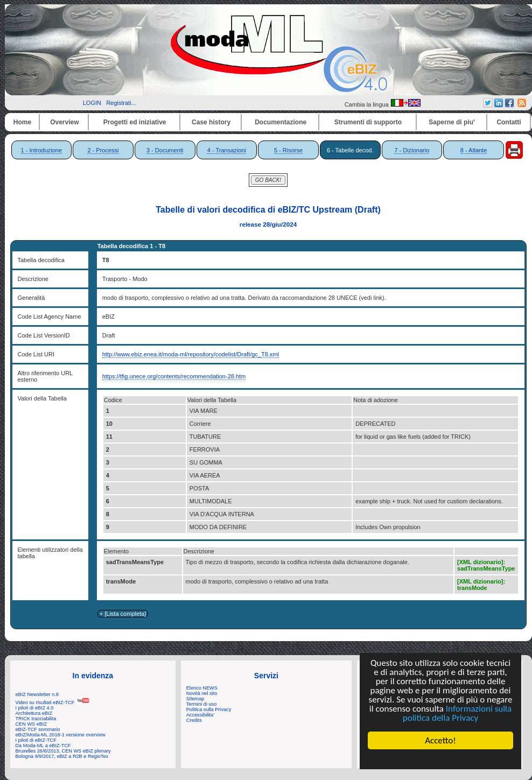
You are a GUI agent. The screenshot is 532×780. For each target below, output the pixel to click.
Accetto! (440, 740)
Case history (211, 122)
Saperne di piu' (452, 122)
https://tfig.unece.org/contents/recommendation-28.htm (174, 376)
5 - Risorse (288, 150)
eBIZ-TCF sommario (38, 729)
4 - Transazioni (227, 150)
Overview (64, 122)
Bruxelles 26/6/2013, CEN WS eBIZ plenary (63, 751)
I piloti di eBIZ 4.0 (35, 708)
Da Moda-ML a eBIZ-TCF (43, 746)
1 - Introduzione (41, 150)
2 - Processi (103, 150)
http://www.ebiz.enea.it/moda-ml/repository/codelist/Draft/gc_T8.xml (191, 354)
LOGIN (92, 103)
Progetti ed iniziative (135, 122)
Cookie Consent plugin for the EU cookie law (440, 759)
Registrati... (121, 103)
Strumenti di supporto (368, 122)
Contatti (509, 122)
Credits (194, 720)
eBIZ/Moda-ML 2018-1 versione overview (61, 735)
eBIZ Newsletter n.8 (37, 694)
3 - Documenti (165, 150)
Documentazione (281, 122)
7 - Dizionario (412, 150)
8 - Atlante (474, 150)
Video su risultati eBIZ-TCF (53, 702)
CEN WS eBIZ (31, 724)
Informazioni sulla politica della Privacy (457, 713)
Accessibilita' (200, 715)
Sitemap (195, 699)
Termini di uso (201, 704)
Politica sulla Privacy (209, 709)
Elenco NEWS (202, 688)
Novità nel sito (202, 693)
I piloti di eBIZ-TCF (36, 740)
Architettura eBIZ (34, 713)
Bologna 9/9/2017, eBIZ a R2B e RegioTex (62, 756)
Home (22, 122)
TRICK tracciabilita (36, 719)
